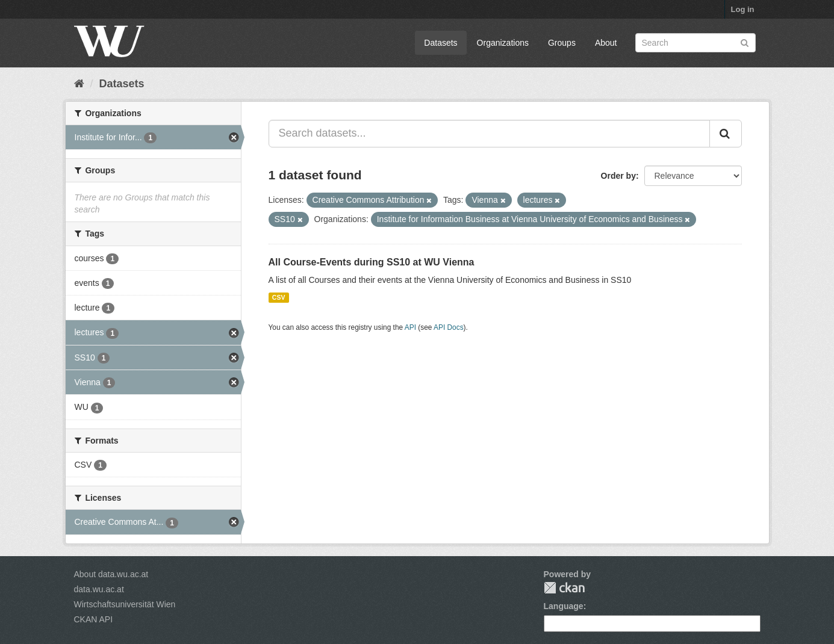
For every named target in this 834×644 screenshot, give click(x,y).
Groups (562, 43)
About (606, 43)
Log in (743, 9)
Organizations (503, 43)
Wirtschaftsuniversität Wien (125, 604)
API (410, 327)
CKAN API (94, 619)
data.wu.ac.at (99, 589)
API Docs (449, 327)
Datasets (440, 43)
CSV (279, 297)
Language (564, 606)
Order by (618, 176)
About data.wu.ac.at (111, 574)
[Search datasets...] (489, 134)
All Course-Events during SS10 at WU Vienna (372, 262)
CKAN (564, 588)
